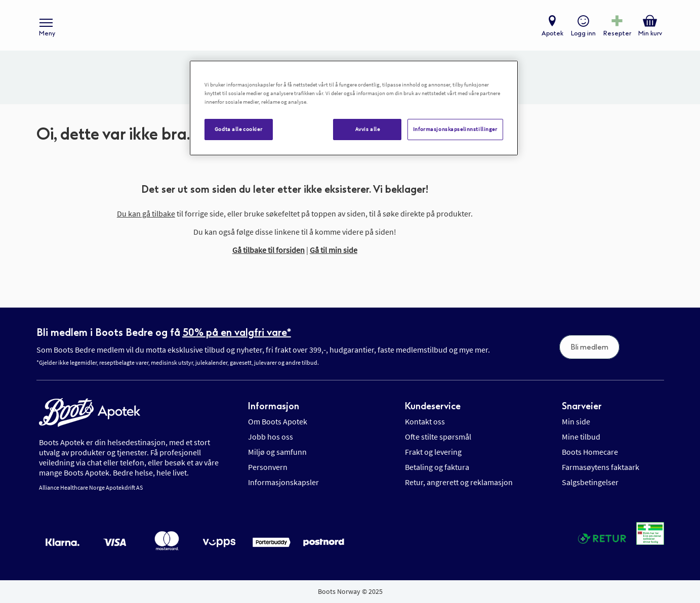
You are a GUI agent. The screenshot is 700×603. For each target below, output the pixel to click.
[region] (354, 108)
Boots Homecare (590, 452)
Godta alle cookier (238, 129)
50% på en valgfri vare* (237, 332)
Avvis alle (368, 129)
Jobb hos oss (271, 437)
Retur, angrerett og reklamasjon (459, 482)
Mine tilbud (581, 437)
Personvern (268, 467)
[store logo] (345, 26)
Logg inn (583, 33)
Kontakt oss (425, 421)
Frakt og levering (433, 452)
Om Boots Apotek (278, 421)
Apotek (552, 33)
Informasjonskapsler (283, 482)
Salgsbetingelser (590, 482)
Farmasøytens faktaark (601, 467)
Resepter (617, 33)
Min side (576, 421)
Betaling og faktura (437, 467)
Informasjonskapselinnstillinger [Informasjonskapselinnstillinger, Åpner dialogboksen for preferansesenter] (455, 129)
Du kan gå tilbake (146, 213)
